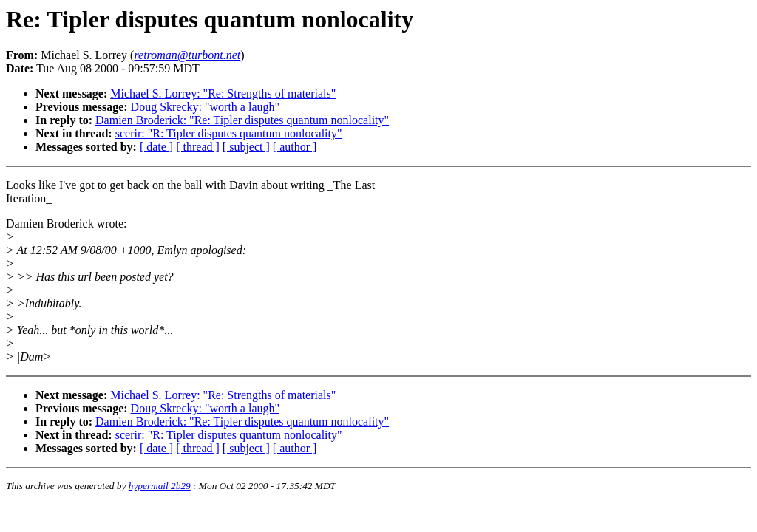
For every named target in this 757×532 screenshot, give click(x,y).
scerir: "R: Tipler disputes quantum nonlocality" (229, 133)
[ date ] (156, 147)
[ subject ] (246, 147)
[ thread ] (198, 147)
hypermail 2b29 (160, 486)
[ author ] (295, 147)
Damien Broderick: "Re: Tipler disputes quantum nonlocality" (242, 120)
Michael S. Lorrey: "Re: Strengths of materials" (223, 93)
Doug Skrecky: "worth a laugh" (205, 107)
